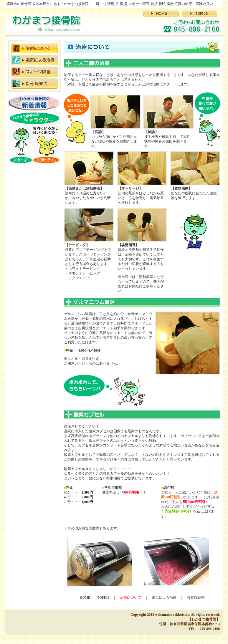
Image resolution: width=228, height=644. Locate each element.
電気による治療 (164, 597)
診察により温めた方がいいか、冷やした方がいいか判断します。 (88, 196)
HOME (85, 597)
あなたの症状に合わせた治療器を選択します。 (194, 193)
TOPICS (103, 597)
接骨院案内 (196, 597)
